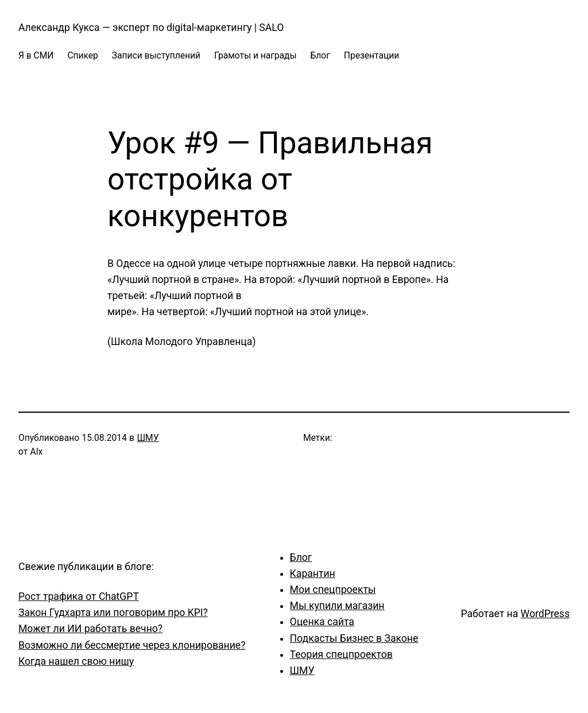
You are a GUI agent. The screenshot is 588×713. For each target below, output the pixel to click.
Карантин (313, 573)
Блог (301, 557)
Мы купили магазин (337, 606)
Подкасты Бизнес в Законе (354, 638)
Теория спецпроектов (341, 654)
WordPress (545, 614)
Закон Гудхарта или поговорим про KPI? (113, 613)
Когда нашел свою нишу (76, 661)
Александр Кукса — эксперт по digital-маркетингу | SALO (151, 28)
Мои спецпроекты (333, 590)
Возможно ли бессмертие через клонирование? (132, 645)
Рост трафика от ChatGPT (79, 596)
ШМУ (148, 438)
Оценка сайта (322, 622)
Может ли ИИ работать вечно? (90, 629)
